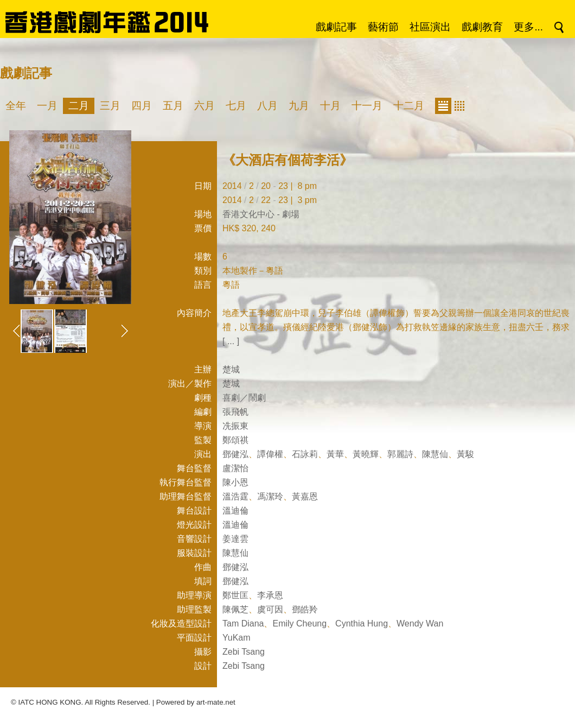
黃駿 (465, 454)
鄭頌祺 (235, 440)
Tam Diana (243, 623)
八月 (267, 106)
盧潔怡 (235, 468)
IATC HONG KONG (50, 702)
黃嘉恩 (305, 496)
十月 (330, 106)
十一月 (367, 106)
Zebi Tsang (244, 652)
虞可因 (270, 609)
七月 (236, 106)
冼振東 (235, 426)
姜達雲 (235, 539)
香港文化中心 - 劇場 (261, 214)
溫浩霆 (235, 496)
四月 (142, 106)
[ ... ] (231, 341)
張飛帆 (235, 412)
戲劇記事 (336, 27)
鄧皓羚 (305, 609)
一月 (47, 106)
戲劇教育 (482, 27)
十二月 (409, 106)
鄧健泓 (235, 454)
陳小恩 (235, 482)
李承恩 (270, 595)
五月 (173, 106)
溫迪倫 (235, 511)
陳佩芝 (235, 609)
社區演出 (430, 27)
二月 (79, 106)
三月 (110, 106)
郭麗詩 (400, 454)
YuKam (237, 638)
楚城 (231, 369)
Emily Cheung (299, 623)
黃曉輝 (366, 454)
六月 (205, 106)
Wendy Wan (420, 623)
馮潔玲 (270, 496)
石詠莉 (305, 454)
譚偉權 (270, 454)
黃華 (335, 454)
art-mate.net (216, 702)
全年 (16, 106)
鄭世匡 (235, 595)
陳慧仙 (435, 454)
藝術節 (383, 27)
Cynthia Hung (362, 623)
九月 (299, 106)
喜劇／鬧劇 (244, 398)
